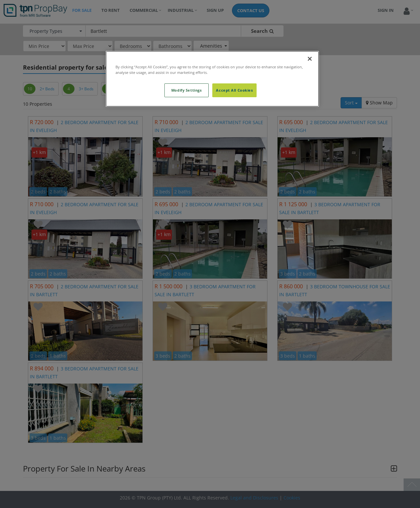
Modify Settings (187, 90)
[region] (212, 79)
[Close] (310, 59)
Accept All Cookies (234, 90)
